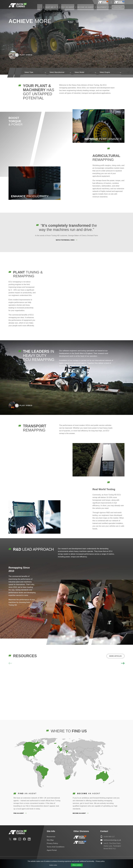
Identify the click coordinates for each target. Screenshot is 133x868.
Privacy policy (100, 861)
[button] (123, 663)
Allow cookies (77, 865)
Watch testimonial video (65, 240)
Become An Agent (79, 813)
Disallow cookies (53, 865)
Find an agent (19, 813)
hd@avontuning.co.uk (112, 840)
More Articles (115, 656)
